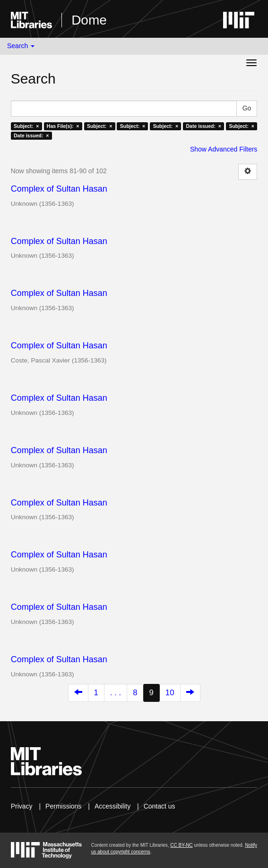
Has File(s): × (63, 126)
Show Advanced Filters (224, 149)
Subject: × (26, 126)
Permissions (63, 806)
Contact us (160, 806)
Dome (89, 20)
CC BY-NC (181, 845)
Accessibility (112, 806)
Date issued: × (204, 126)
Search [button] (21, 46)
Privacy (22, 806)
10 (170, 693)
